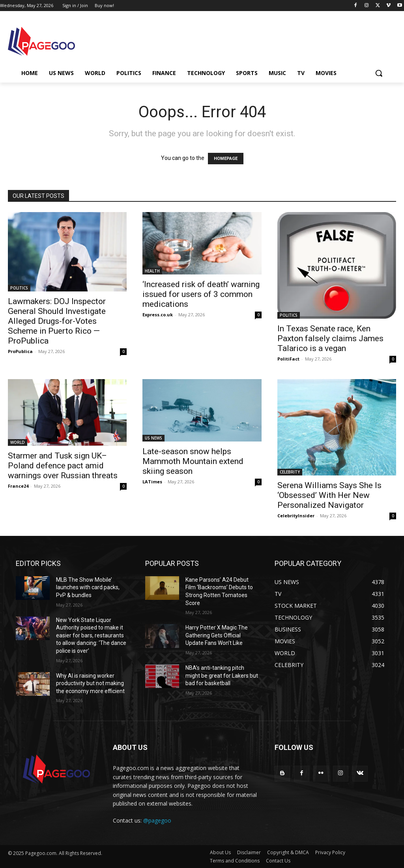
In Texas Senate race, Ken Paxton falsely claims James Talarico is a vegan (330, 338)
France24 (18, 486)
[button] (379, 73)
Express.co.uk (158, 315)
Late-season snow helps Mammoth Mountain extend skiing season (193, 461)
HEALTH (152, 271)
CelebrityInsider (296, 516)
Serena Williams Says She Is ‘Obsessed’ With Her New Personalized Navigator (329, 495)
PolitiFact (288, 359)
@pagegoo (157, 820)
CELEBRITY (290, 472)
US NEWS (153, 438)
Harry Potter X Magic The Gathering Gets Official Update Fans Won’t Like (217, 635)
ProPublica (20, 351)
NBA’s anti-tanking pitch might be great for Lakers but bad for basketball (222, 675)
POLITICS (19, 288)
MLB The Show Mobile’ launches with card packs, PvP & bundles (88, 587)
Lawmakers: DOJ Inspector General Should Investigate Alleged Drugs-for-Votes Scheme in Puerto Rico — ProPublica (57, 321)
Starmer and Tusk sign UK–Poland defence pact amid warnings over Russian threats (63, 466)
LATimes (152, 482)
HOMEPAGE (226, 159)
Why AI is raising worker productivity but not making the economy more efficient (90, 683)
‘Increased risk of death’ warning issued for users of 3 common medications (201, 294)
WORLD (18, 442)
